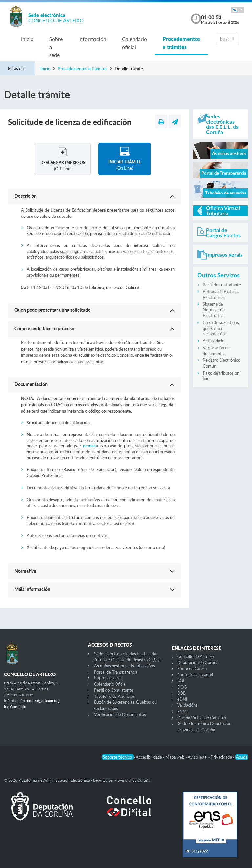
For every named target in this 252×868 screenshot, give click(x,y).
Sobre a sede (56, 47)
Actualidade (214, 341)
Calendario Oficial (110, 684)
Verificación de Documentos (120, 714)
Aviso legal (198, 757)
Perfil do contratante (222, 285)
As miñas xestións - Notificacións (125, 666)
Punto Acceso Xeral (195, 675)
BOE (181, 693)
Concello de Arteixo (195, 656)
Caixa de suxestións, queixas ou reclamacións (221, 328)
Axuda (242, 757)
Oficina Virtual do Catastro (202, 718)
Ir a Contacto (15, 707)
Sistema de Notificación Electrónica (214, 310)
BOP (181, 681)
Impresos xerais (109, 678)
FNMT (183, 711)
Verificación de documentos (216, 351)
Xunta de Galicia (192, 669)
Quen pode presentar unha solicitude (52, 310)
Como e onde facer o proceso (44, 328)
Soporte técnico (118, 757)
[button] (238, 10)
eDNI (182, 699)
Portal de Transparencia (116, 672)
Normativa (25, 571)
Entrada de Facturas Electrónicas (221, 294)
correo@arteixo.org (43, 701)
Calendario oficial (135, 43)
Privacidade (222, 757)
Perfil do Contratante (114, 690)
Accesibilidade (149, 757)
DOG (182, 687)
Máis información (32, 589)
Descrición (26, 196)
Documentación (31, 384)
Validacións (187, 705)
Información (92, 39)
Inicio (27, 39)
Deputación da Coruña (198, 662)
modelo (90, 446)
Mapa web (175, 757)
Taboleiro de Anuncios (115, 696)
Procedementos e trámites (181, 43)
